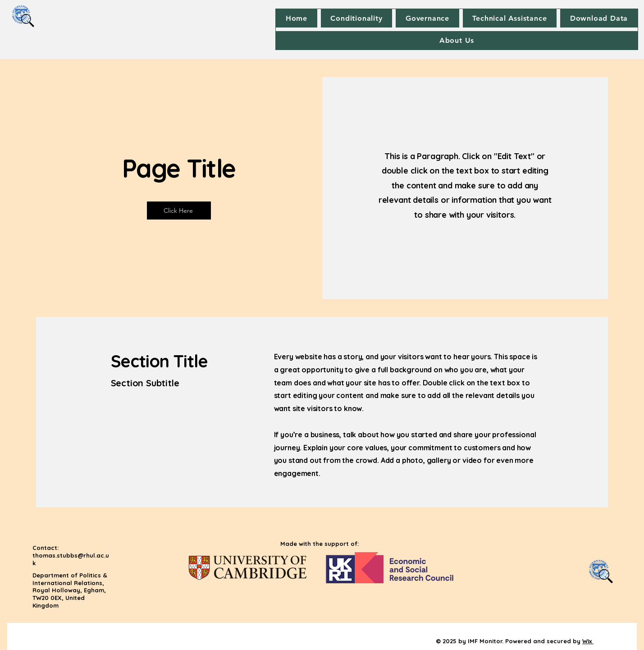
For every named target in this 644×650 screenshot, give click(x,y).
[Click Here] (179, 211)
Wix (587, 641)
